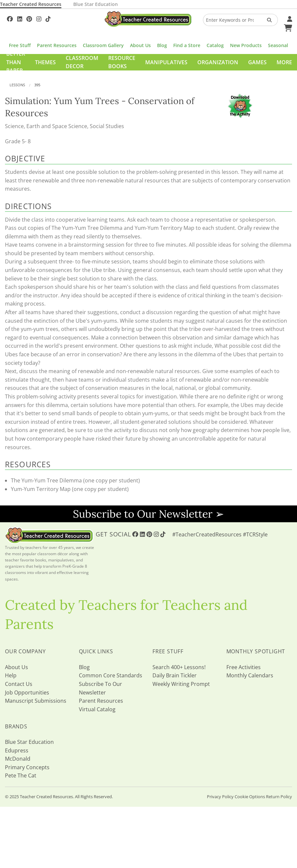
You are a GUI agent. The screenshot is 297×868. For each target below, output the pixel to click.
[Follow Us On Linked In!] (20, 18)
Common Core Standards (111, 675)
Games (257, 62)
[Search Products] (267, 20)
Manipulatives (166, 62)
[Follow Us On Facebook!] (10, 18)
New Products (246, 45)
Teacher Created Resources (31, 4)
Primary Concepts (27, 767)
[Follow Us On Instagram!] (39, 18)
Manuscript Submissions (36, 701)
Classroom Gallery (103, 45)
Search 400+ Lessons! (179, 667)
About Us (140, 45)
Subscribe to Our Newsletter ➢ (148, 514)
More (284, 62)
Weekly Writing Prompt (181, 684)
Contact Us (19, 684)
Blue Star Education (96, 4)
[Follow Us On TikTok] (48, 18)
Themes (45, 62)
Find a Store (187, 45)
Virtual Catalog (97, 709)
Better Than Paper (16, 62)
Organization (218, 62)
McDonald (18, 759)
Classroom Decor (82, 62)
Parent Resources (57, 45)
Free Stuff (20, 45)
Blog (162, 45)
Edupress (17, 750)
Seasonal (278, 45)
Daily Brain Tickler (175, 675)
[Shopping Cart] (287, 27)
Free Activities (244, 667)
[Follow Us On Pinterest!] (29, 18)
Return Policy (279, 797)
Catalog (215, 45)
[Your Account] (289, 18)
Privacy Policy (220, 797)
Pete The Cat (21, 775)
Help (11, 675)
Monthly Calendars (250, 675)
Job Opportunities (27, 692)
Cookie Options (250, 797)
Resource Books (122, 62)
